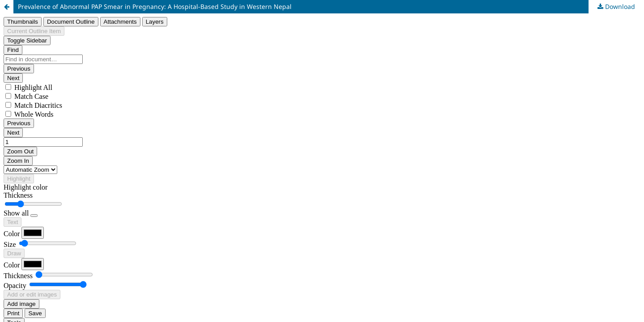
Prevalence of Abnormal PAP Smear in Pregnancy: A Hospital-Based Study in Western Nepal (155, 6)
